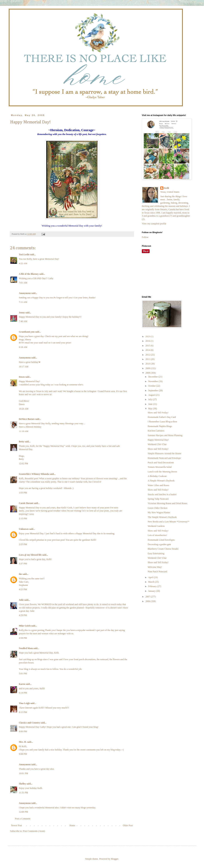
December (153, 377)
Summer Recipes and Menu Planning (165, 435)
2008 (148, 373)
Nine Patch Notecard (157, 572)
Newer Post (17, 825)
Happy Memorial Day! (158, 440)
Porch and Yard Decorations (161, 463)
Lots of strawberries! (157, 535)
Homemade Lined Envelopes (161, 540)
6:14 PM (23, 693)
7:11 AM (23, 302)
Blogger (115, 859)
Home (72, 825)
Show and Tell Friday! (158, 413)
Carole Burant (26, 503)
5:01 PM (23, 674)
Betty (21, 442)
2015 (148, 346)
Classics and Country (29, 723)
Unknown (24, 529)
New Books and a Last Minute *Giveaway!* (168, 522)
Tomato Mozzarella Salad (160, 467)
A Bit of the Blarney (29, 274)
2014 (148, 350)
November (153, 381)
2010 (148, 364)
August (152, 395)
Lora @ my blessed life (30, 555)
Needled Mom (26, 648)
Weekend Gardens (156, 526)
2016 (148, 341)
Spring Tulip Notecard (158, 499)
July (150, 399)
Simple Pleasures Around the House (164, 453)
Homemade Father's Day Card (162, 417)
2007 (148, 597)
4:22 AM (23, 263)
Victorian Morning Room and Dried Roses (167, 503)
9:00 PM (23, 731)
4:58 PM (23, 638)
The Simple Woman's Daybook (162, 517)
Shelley (22, 784)
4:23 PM (23, 589)
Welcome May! (155, 567)
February (153, 586)
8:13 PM (23, 712)
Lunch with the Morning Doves (162, 472)
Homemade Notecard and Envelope (164, 458)
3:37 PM (23, 564)
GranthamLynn (27, 332)
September (153, 390)
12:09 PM (24, 812)
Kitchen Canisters (156, 431)
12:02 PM (24, 464)
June (151, 404)
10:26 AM (24, 409)
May (151, 409)
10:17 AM (24, 367)
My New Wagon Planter (159, 512)
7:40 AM (23, 321)
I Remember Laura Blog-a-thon (162, 422)
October (152, 386)
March (152, 582)
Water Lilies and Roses (158, 485)
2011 (148, 359)
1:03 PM (23, 493)
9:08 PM (23, 754)
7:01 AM (23, 283)
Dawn (22, 377)
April (151, 577)
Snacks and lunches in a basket (162, 494)
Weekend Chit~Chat (157, 444)
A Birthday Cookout (157, 476)
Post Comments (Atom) (34, 831)
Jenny (22, 313)
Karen (22, 684)
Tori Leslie (24, 254)
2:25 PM (23, 544)
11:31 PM (23, 793)
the (20, 574)
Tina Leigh (24, 703)
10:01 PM (24, 773)
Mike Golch (25, 626)
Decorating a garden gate (159, 544)
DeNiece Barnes (27, 419)
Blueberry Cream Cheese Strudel (163, 549)
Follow (145, 237)
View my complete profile (154, 224)
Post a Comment (23, 819)
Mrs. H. (23, 742)
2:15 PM (23, 519)
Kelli (167, 188)
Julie (21, 600)
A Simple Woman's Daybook (161, 481)
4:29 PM (23, 615)
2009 (148, 368)
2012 (148, 355)
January (152, 591)
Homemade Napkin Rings (160, 426)
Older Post (128, 825)
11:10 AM (24, 431)
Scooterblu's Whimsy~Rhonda (34, 474)
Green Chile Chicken (157, 508)
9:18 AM (23, 347)
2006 (148, 601)
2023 (148, 336)
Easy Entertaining (156, 553)
